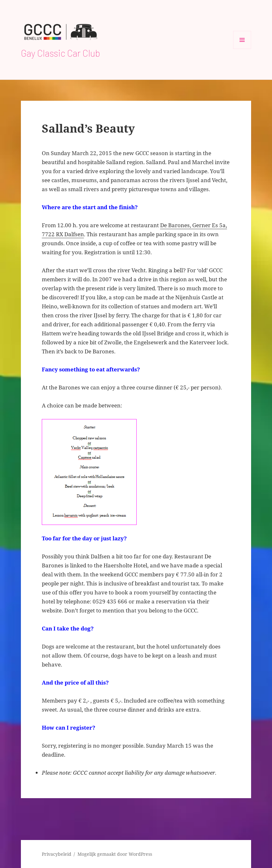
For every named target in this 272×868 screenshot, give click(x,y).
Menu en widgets (242, 49)
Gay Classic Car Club (61, 53)
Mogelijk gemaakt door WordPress (115, 854)
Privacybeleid (57, 854)
